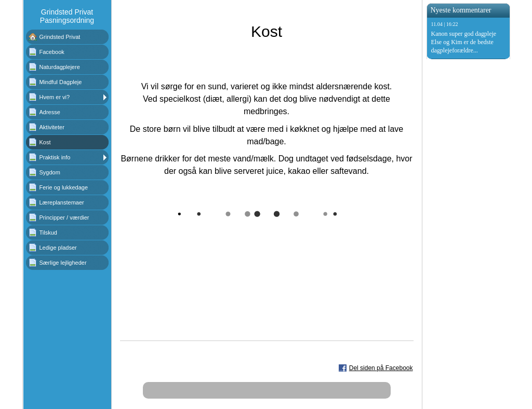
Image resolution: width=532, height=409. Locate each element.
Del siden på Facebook (381, 368)
